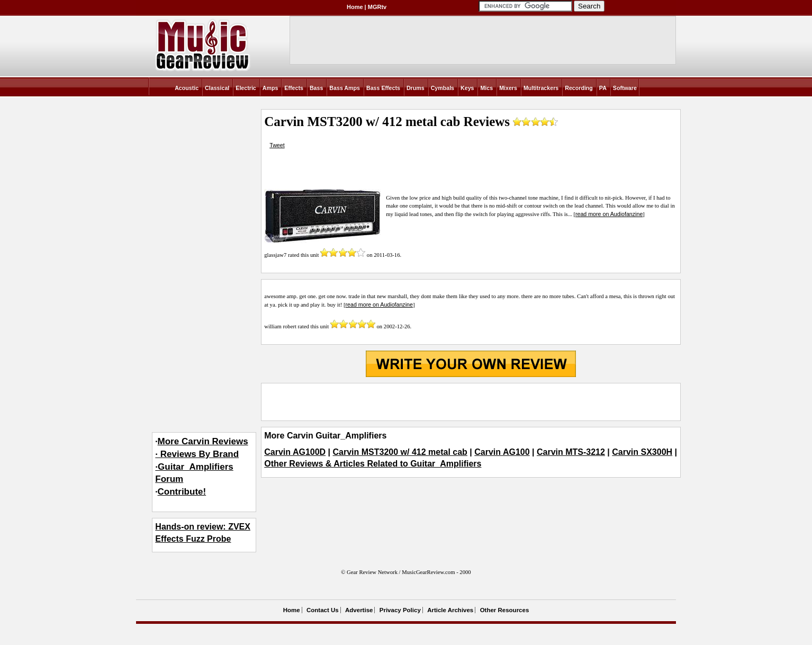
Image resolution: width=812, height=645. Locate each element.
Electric (246, 88)
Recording (579, 88)
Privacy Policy (400, 610)
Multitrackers (541, 88)
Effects (294, 88)
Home (355, 7)
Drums (416, 88)
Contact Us (323, 610)
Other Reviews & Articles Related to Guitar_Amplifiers (373, 464)
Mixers (508, 88)
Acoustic (187, 88)
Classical (217, 88)
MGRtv (377, 7)
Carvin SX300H (642, 452)
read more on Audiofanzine (609, 214)
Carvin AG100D (295, 452)
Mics (486, 88)
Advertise (359, 610)
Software (625, 88)
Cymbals (443, 88)
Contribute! (182, 492)
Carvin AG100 (502, 452)
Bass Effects (383, 88)
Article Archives (450, 610)
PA (603, 88)
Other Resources (505, 610)
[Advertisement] (471, 402)
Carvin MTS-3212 (571, 452)
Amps (270, 88)
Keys (467, 88)
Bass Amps (345, 88)
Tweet (277, 145)
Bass (316, 88)
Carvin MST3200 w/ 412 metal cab (400, 452)
